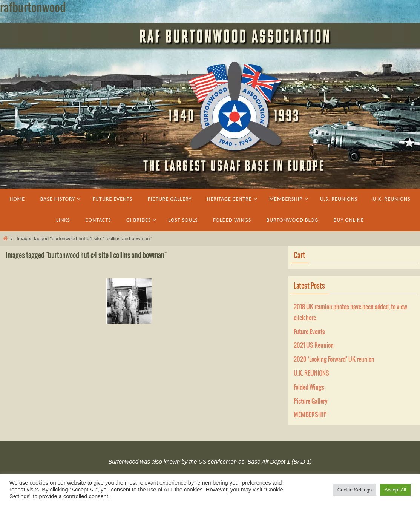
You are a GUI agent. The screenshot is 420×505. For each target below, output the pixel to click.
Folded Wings (309, 387)
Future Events (309, 332)
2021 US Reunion (314, 345)
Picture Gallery (311, 401)
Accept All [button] (395, 490)
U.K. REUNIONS (311, 373)
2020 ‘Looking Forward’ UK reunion (334, 359)
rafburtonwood (33, 8)
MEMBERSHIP (310, 415)
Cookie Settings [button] (355, 490)
